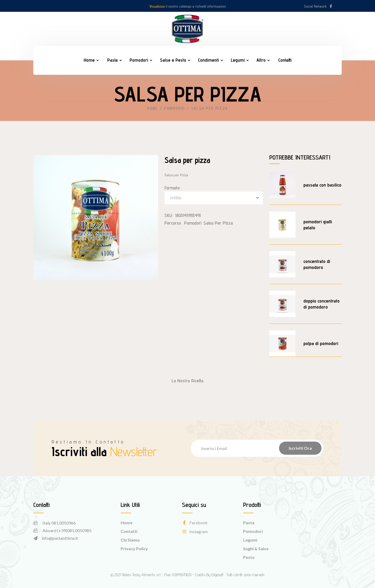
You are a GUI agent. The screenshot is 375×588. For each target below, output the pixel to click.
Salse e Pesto (173, 60)
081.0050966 (64, 523)
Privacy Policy (134, 549)
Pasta (112, 60)
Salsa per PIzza (218, 223)
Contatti (285, 60)
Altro (261, 60)
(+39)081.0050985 (74, 530)
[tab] (187, 382)
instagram (195, 531)
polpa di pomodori (321, 343)
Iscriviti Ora (300, 448)
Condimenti (208, 60)
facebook (195, 523)
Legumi (238, 60)
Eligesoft (218, 575)
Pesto (249, 557)
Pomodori (139, 60)
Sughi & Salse (256, 549)
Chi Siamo (130, 540)
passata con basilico (322, 185)
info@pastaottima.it (60, 538)
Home (89, 60)
